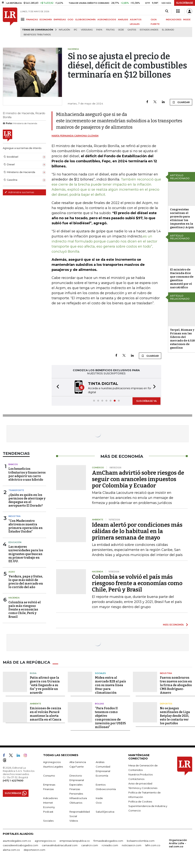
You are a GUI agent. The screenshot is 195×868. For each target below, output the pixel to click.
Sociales (100, 673)
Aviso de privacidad (140, 783)
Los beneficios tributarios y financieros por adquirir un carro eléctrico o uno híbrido (27, 474)
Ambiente (35, 703)
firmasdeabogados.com (108, 840)
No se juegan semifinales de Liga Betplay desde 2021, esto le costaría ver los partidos (175, 715)
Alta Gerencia (78, 762)
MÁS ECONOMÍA (173, 624)
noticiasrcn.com (132, 845)
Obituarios (76, 802)
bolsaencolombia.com (141, 840)
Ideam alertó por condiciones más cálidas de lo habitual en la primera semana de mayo (137, 531)
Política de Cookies (140, 801)
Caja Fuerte (77, 766)
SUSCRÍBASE (185, 3)
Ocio (99, 802)
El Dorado (168, 30)
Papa (99, 30)
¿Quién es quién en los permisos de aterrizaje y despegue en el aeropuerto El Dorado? (27, 500)
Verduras (87, 30)
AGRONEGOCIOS (107, 20)
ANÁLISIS (123, 20)
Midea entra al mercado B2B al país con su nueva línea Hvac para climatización (110, 685)
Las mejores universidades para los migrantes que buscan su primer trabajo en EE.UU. (26, 554)
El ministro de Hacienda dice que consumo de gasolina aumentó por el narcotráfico (182, 278)
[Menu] (23, 19)
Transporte (16, 490)
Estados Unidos (149, 30)
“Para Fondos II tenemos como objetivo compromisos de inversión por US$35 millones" (110, 717)
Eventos (101, 784)
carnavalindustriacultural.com (60, 845)
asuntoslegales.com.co (17, 840)
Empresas (49, 784)
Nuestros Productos (140, 774)
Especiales (76, 784)
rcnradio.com (110, 845)
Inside (99, 798)
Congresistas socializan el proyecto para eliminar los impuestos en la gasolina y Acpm (182, 218)
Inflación (64, 30)
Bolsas (99, 703)
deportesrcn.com (34, 849)
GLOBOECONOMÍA (85, 20)
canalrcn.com (90, 845)
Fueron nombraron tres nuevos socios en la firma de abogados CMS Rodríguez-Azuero (176, 685)
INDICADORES (174, 20)
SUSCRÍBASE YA (146, 400)
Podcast (48, 811)
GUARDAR (181, 102)
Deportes (166, 703)
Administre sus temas (19, 192)
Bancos (13, 464)
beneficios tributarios (37, 35)
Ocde (121, 30)
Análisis (100, 762)
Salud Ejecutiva (105, 811)
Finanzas (48, 789)
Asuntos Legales (53, 766)
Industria (14, 516)
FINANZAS (32, 20)
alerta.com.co (11, 849)
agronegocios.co (45, 840)
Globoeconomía (106, 789)
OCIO (70, 20)
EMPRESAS (60, 20)
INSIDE (187, 20)
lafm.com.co (153, 845)
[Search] (167, 11)
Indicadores (50, 798)
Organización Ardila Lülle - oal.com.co (178, 843)
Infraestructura (78, 798)
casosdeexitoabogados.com (20, 845)
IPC (75, 30)
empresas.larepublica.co (75, 840)
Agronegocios (52, 762)
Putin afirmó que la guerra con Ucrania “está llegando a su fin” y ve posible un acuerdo (45, 685)
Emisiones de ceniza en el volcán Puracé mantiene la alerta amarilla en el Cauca (46, 714)
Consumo (49, 775)
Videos (74, 820)
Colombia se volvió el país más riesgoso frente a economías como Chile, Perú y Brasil (25, 609)
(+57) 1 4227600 (13, 780)
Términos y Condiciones (143, 788)
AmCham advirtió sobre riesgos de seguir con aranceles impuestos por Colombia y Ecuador (138, 479)
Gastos (132, 30)
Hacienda (14, 597)
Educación (15, 542)
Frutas (110, 30)
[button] (57, 387)
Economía (102, 775)
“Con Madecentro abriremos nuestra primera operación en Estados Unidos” (26, 526)
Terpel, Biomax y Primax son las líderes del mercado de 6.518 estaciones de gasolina (182, 339)
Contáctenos (136, 779)
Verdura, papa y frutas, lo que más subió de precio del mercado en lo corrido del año (26, 581)
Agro (12, 571)
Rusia (33, 673)
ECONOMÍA (46, 20)
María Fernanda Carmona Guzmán (75, 136)
